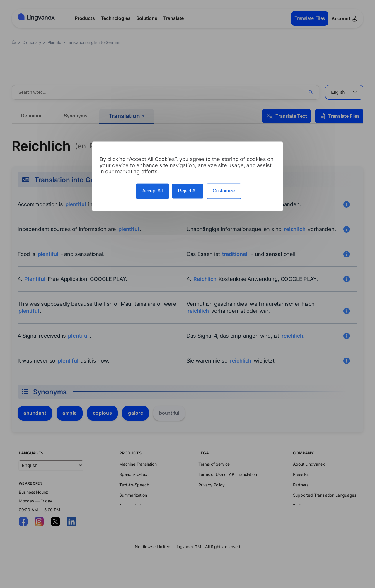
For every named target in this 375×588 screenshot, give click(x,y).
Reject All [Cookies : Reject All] (188, 191)
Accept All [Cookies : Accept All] (152, 191)
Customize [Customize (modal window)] (224, 191)
